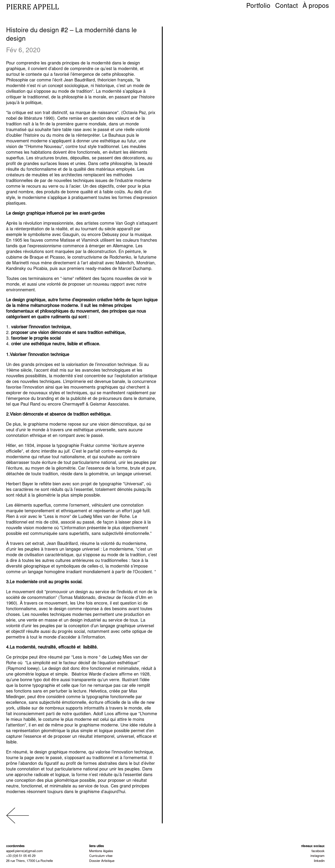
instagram (317, 856)
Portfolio (258, 7)
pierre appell (33, 7)
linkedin (319, 861)
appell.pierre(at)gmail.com (24, 851)
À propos (316, 7)
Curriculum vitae (101, 856)
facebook (318, 851)
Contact (286, 7)
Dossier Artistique (102, 861)
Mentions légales (101, 851)
